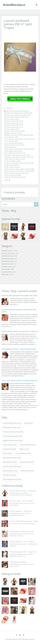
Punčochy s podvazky (11, 163)
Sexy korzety (6, 269)
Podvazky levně (9, 155)
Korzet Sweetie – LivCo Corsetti (21, 542)
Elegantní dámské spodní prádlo (15, 131)
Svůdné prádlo (29, 171)
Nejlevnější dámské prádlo (13, 151)
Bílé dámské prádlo (13, 111)
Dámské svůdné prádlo (12, 129)
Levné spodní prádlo (11, 141)
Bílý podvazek (9, 113)
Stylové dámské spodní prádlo (14, 171)
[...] (17, 304)
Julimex (20, 133)
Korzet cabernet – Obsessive (21, 511)
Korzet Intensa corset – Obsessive (23, 491)
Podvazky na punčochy (23, 155)
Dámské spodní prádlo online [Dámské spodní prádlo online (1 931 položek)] (12, 423)
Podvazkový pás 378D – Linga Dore (23, 552)
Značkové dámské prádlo (12, 175)
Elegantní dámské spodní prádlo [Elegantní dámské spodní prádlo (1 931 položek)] (13, 440)
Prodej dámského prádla (12, 161)
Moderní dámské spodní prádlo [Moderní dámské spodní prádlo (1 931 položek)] (13, 436)
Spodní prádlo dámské (12, 165)
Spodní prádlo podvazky (12, 167)
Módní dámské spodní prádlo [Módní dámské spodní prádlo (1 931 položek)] (12, 458)
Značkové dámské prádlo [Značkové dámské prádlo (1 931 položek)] (28, 445)
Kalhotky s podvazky (11, 135)
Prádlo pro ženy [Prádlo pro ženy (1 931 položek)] (24, 449)
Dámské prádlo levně (22, 117)
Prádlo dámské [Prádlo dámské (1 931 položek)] (8, 453)
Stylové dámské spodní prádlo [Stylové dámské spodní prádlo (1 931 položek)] (12, 479)
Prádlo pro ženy (20, 159)
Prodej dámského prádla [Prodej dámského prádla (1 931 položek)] (23, 453)
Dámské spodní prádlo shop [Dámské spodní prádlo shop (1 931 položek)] (12, 427)
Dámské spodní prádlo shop (13, 127)
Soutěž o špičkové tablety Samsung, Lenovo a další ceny (20, 331)
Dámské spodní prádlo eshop (14, 121)
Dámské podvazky (25, 115)
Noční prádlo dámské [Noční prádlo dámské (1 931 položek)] (10, 449)
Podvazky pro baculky (11, 157)
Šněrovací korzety (7, 259)
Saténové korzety (7, 256)
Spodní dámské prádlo (26, 163)
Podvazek (22, 153)
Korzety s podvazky (8, 253)
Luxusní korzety (7, 272)
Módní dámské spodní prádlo (14, 149)
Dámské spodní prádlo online (14, 125)
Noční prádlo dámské (11, 153)
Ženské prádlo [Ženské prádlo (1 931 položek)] (28, 423)
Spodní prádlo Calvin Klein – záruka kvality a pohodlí (19, 349)
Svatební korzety (7, 264)
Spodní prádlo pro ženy (12, 169)
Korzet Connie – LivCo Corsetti (21, 501)
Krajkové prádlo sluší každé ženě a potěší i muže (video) (19, 296)
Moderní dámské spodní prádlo (14, 145)
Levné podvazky (29, 139)
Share (7, 180)
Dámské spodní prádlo (12, 119)
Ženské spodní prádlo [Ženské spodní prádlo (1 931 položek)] (27, 471)
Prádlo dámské (9, 159)
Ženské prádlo (9, 173)
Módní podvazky (29, 149)
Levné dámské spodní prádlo (14, 139)
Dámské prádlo (9, 117)
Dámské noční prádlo (11, 115)
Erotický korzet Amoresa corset (21, 531)
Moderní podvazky (10, 147)
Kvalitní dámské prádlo (26, 135)
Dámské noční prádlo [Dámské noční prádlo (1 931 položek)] (9, 475)
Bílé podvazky (24, 111)
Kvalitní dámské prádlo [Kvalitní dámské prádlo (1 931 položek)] (10, 445)
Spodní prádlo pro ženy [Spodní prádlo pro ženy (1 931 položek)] (10, 471)
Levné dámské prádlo (11, 137)
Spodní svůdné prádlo (27, 169)
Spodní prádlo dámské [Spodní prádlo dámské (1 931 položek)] (10, 462)
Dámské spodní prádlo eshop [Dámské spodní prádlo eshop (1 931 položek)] (12, 466)
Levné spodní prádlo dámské (14, 143)
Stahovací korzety (7, 261)
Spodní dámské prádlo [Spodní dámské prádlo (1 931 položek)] (27, 462)
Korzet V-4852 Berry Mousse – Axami (24, 521)
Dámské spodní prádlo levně (13, 123)
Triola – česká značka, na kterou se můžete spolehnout (19, 381)
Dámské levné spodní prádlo (23, 113)
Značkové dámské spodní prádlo (15, 177)
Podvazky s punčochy (26, 157)
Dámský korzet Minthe (18, 562)
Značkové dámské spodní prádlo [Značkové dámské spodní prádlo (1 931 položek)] (13, 432)
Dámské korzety (7, 251)
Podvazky (9, 108)
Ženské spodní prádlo (21, 173)
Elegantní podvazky (11, 133)
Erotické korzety (7, 267)
